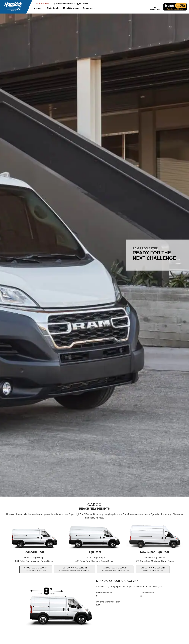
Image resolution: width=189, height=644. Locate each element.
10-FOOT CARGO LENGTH (75, 569)
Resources (89, 8)
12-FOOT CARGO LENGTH (115, 569)
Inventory (39, 8)
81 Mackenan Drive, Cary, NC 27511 (72, 4)
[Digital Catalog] (53, 8)
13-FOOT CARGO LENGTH (153, 569)
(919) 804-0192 (42, 4)
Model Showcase (72, 8)
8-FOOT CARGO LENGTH (36, 569)
